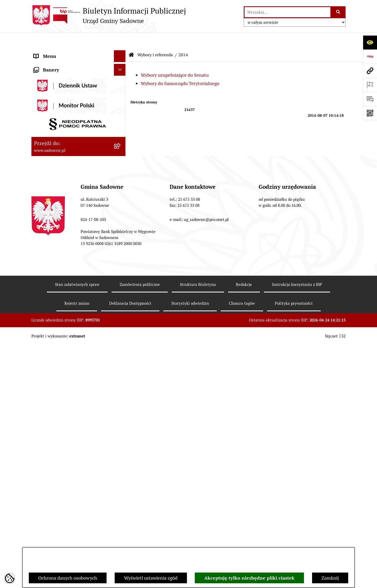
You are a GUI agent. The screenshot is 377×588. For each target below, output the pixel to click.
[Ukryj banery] (120, 372)
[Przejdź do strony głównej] (109, 15)
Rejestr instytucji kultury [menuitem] (59, 154)
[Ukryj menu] (120, 40)
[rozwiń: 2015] (121, 240)
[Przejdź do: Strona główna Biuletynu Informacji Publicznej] (131, 39)
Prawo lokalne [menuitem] (48, 88)
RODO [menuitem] (40, 358)
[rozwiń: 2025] (121, 331)
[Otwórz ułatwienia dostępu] (370, 42)
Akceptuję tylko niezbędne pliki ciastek (249, 578)
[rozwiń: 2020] (121, 286)
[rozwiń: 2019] (121, 270)
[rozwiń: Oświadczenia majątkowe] (121, 118)
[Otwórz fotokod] (370, 113)
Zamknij (330, 578)
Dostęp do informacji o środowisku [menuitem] (70, 142)
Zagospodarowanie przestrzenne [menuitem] (68, 346)
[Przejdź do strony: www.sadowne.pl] (370, 71)
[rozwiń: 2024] (121, 316)
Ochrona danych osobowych (68, 578)
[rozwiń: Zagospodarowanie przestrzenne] (121, 346)
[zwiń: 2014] (121, 180)
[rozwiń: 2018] (121, 255)
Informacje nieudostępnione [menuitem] (63, 130)
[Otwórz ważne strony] (370, 85)
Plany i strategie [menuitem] (51, 76)
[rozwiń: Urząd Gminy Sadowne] (121, 52)
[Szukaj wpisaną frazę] (338, 12)
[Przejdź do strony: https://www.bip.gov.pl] (370, 57)
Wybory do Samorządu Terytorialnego (180, 68)
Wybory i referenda (155, 39)
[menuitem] (79, 180)
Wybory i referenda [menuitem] (54, 165)
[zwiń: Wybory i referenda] (121, 165)
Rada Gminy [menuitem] (46, 64)
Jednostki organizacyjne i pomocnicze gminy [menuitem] (73, 103)
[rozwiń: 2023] (121, 301)
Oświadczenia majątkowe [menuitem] (60, 118)
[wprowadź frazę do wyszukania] (287, 12)
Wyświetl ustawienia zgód (151, 578)
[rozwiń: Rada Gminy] (121, 64)
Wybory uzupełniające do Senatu (175, 59)
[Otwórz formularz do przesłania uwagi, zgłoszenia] (370, 99)
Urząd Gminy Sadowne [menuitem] (57, 52)
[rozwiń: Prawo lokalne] (121, 88)
